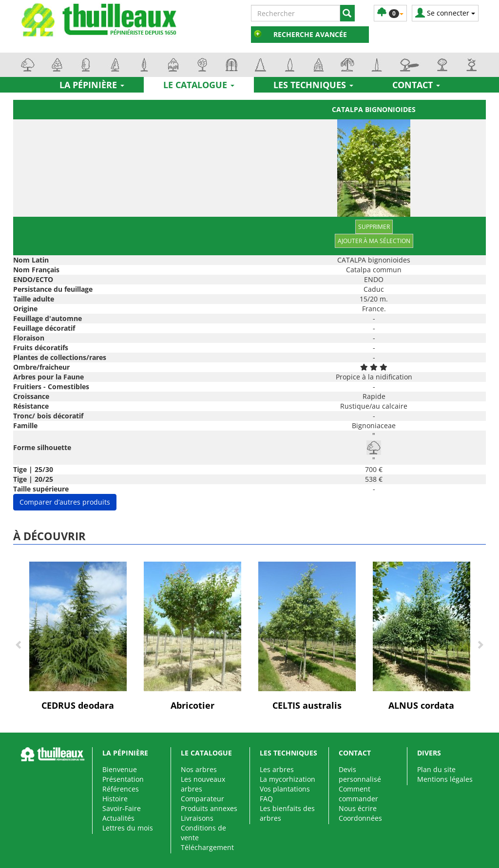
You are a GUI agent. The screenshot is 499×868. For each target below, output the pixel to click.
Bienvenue (120, 769)
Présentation (123, 779)
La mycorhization (288, 779)
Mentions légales (445, 779)
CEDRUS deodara (78, 705)
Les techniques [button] (313, 85)
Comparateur (202, 799)
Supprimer (374, 227)
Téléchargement (207, 847)
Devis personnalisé (360, 774)
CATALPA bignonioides (374, 109)
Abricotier (192, 705)
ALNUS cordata (421, 705)
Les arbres (277, 769)
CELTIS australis (307, 705)
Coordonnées (360, 818)
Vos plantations (285, 789)
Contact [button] (416, 85)
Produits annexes (209, 808)
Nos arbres (199, 769)
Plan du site (436, 769)
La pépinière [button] (92, 85)
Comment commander (358, 794)
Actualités (118, 818)
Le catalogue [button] (199, 85)
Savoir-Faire (122, 808)
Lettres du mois (128, 828)
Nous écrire (358, 808)
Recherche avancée (310, 34)
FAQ (266, 799)
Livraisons (197, 818)
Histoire (115, 799)
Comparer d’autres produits (65, 502)
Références (121, 789)
